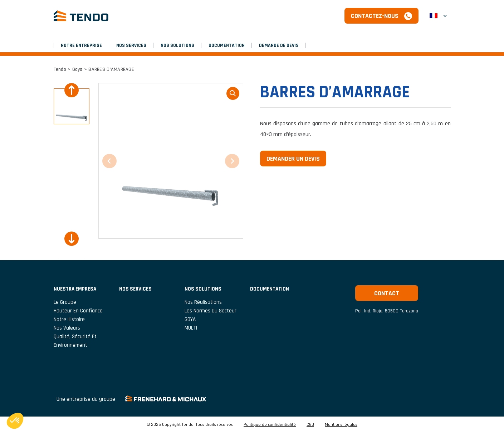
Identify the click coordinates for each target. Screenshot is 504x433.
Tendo (60, 69)
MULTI (191, 328)
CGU (310, 425)
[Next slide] (72, 239)
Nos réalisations (203, 302)
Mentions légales (341, 425)
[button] (438, 16)
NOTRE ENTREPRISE (81, 45)
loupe (233, 93)
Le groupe (65, 302)
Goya (77, 69)
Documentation (227, 45)
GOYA (190, 319)
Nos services (131, 45)
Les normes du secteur (211, 311)
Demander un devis (293, 159)
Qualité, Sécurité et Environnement (75, 341)
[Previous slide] (72, 90)
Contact (387, 293)
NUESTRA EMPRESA (75, 289)
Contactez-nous (375, 16)
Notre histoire (69, 319)
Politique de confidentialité (270, 425)
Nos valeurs (67, 328)
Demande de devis (279, 45)
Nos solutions (177, 45)
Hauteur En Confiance (78, 311)
